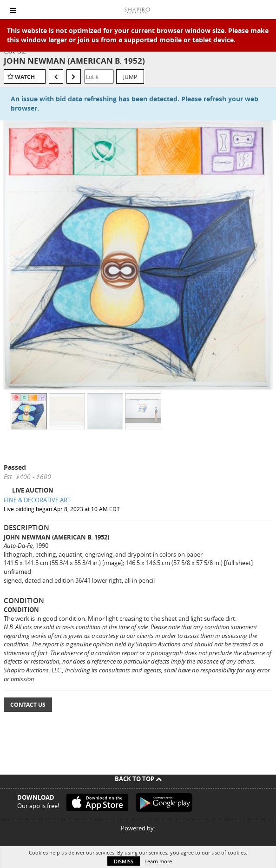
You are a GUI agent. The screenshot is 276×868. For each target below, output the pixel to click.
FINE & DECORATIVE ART (37, 500)
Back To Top (138, 779)
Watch (25, 77)
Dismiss (124, 861)
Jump (130, 77)
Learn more (158, 861)
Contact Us (28, 705)
